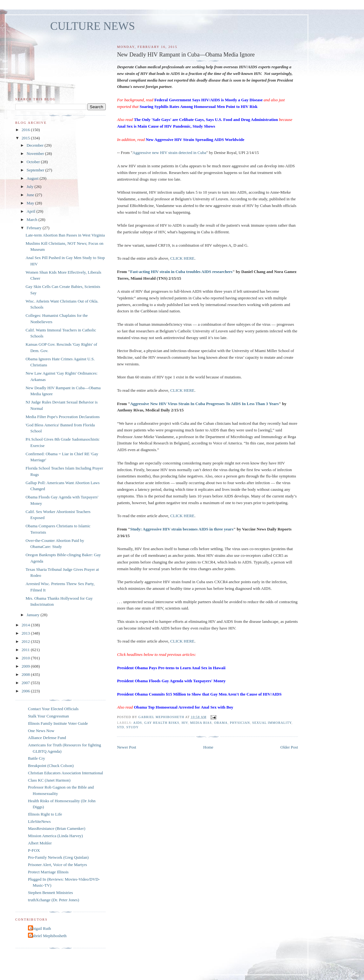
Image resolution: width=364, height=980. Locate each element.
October (34, 162)
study (133, 727)
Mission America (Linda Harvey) (55, 836)
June (31, 195)
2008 (26, 674)
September (36, 170)
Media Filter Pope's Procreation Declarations (62, 417)
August (33, 178)
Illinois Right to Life (45, 814)
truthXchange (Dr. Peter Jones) (54, 900)
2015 (26, 138)
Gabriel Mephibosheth (48, 936)
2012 (26, 641)
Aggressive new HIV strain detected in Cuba (169, 153)
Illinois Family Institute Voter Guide (58, 723)
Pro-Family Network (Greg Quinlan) (58, 857)
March (33, 220)
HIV (185, 723)
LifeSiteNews (39, 821)
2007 (26, 683)
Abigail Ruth (40, 928)
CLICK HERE (182, 258)
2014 (26, 625)
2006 (26, 691)
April (32, 211)
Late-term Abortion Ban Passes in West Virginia (65, 235)
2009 (26, 666)
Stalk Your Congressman (48, 716)
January (34, 615)
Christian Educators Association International (65, 773)
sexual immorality (272, 723)
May (31, 203)
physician (240, 723)
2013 (26, 633)
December (36, 145)
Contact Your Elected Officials (53, 709)
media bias (201, 723)
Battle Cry (37, 758)
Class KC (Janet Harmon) (49, 780)
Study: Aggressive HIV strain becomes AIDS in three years (182, 529)
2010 (26, 658)
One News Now (41, 731)
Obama (221, 723)
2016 (26, 130)
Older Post (289, 747)
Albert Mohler (40, 843)
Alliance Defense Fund (47, 738)
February (35, 228)
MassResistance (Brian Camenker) (57, 828)
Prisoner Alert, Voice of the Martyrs (57, 865)
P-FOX (34, 850)
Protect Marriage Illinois (48, 872)
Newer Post (126, 747)
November (36, 153)
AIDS (138, 723)
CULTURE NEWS (93, 26)
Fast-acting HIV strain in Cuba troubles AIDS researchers (181, 272)
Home (208, 747)
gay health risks (162, 723)
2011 (26, 650)
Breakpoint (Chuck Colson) (51, 766)
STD (120, 727)
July (31, 187)
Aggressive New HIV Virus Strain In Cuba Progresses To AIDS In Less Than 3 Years (205, 404)
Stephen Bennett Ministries (51, 893)
